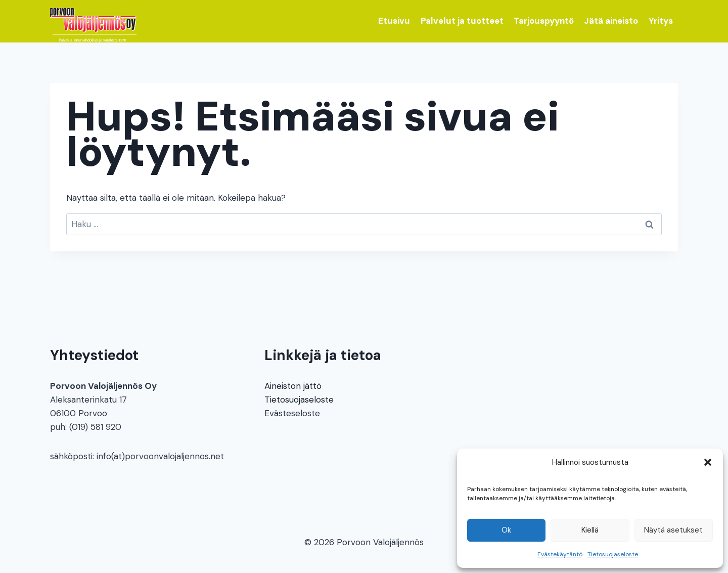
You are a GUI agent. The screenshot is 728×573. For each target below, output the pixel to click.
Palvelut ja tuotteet (462, 21)
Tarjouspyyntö (544, 21)
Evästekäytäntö (560, 554)
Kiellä (590, 530)
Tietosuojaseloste (613, 554)
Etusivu (394, 21)
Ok (506, 530)
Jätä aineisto (611, 21)
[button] (708, 462)
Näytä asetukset (673, 530)
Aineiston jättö (293, 386)
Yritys (661, 21)
